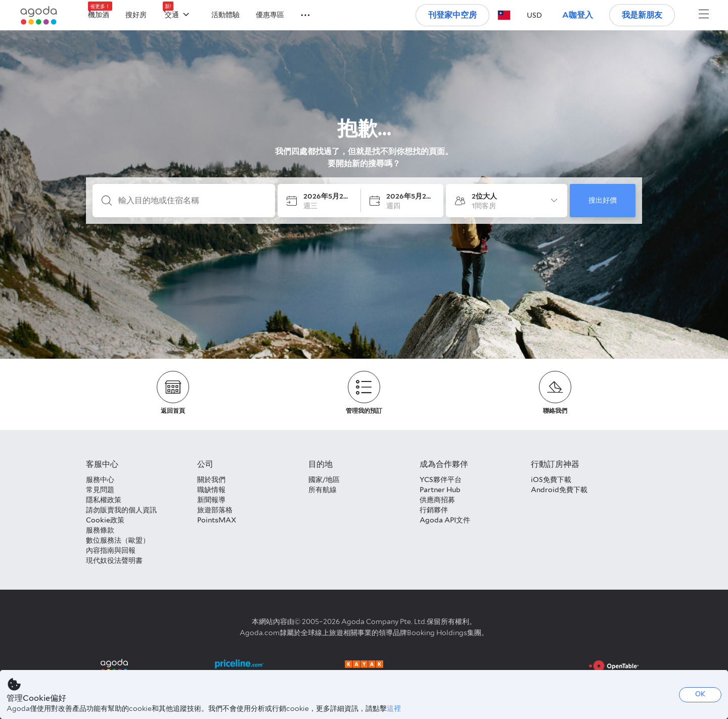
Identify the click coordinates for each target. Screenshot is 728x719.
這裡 (394, 708)
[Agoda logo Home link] (39, 15)
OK (700, 694)
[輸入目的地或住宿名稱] (192, 201)
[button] (299, 14)
